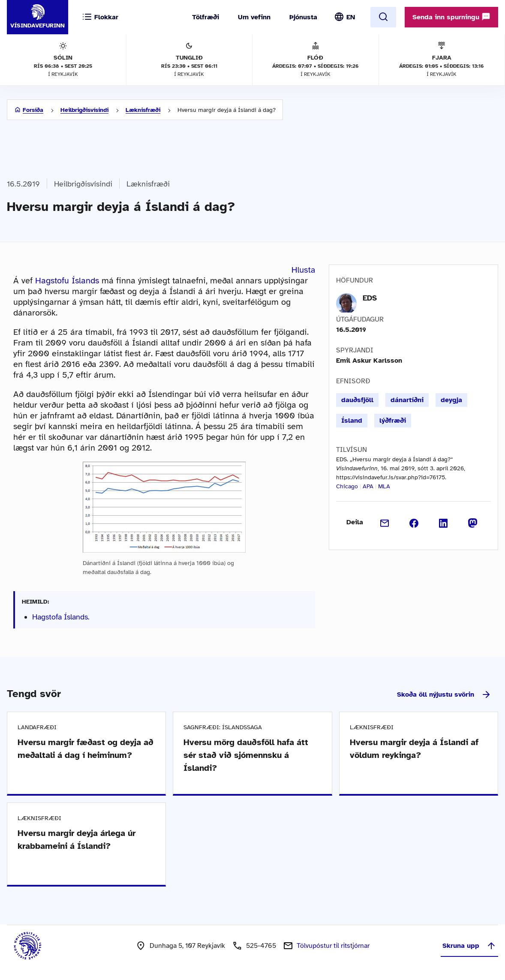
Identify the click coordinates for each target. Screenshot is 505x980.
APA (368, 486)
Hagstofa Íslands (60, 617)
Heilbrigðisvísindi (84, 110)
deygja (451, 400)
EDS (370, 298)
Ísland (352, 421)
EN (351, 17)
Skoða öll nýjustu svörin (444, 694)
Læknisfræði (143, 110)
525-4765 (261, 946)
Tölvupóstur (333, 946)
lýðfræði (393, 421)
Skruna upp (469, 946)
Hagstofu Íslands (67, 281)
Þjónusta (303, 17)
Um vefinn (254, 17)
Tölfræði (206, 17)
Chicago (347, 486)
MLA (384, 486)
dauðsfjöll (357, 400)
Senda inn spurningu (451, 17)
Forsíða (33, 110)
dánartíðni (407, 400)
